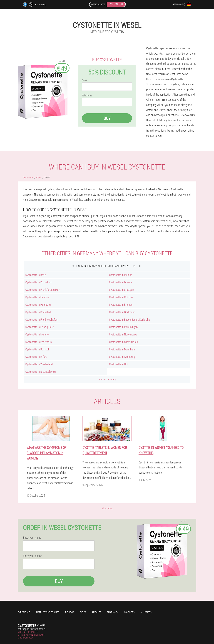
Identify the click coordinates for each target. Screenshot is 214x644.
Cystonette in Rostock (37, 349)
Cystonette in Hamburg (38, 305)
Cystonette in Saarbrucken (124, 342)
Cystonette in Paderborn (39, 342)
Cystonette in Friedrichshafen (41, 320)
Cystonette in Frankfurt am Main (43, 290)
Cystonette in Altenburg (122, 357)
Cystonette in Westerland (39, 364)
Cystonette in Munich (121, 275)
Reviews (70, 612)
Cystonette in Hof (119, 364)
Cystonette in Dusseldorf (39, 282)
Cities (83, 612)
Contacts (129, 612)
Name (85, 80)
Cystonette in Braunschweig (41, 372)
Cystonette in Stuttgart (122, 290)
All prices (146, 612)
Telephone (87, 96)
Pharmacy (113, 612)
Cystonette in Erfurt (36, 357)
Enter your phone (33, 556)
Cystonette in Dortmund (122, 312)
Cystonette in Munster (37, 334)
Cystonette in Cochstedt (38, 312)
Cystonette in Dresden (121, 282)
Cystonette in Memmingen (123, 327)
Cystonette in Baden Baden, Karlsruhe (130, 320)
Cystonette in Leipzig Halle (40, 327)
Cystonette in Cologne (121, 297)
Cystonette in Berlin (36, 275)
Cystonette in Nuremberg (123, 334)
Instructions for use (48, 612)
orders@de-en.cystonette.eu (32, 629)
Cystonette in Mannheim (122, 349)
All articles (107, 508)
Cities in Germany (107, 379)
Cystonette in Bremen (121, 305)
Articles (96, 612)
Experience (24, 612)
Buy (107, 118)
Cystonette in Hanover (38, 297)
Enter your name (32, 538)
